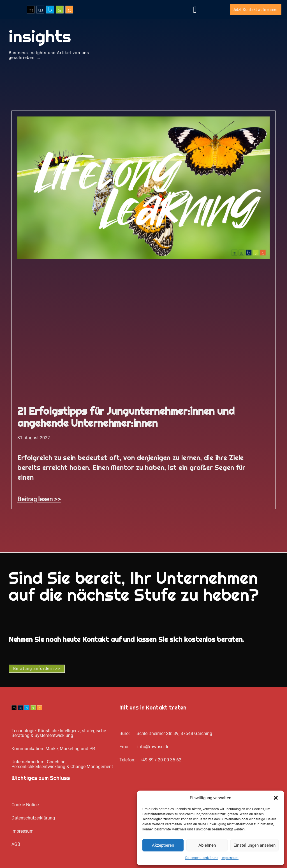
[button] (276, 798)
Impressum (230, 858)
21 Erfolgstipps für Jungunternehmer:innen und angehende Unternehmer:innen (126, 417)
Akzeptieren (163, 845)
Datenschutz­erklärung (202, 858)
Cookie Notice (25, 805)
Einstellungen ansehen (254, 845)
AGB (16, 844)
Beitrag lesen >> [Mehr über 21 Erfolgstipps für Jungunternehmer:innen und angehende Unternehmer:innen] (39, 499)
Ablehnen (207, 845)
